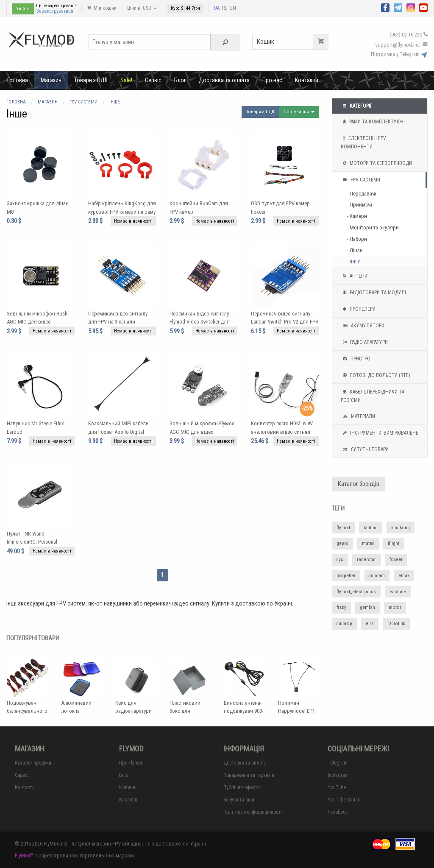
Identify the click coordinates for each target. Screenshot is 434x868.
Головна (18, 80)
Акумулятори (363, 326)
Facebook (338, 812)
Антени (354, 276)
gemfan (367, 607)
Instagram (338, 775)
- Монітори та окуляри (373, 227)
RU (225, 8)
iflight (394, 543)
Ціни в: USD (142, 8)
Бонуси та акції (239, 800)
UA (217, 8)
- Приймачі (360, 205)
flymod (343, 528)
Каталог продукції (34, 763)
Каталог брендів (359, 484)
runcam (377, 576)
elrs (370, 624)
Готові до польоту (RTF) (376, 375)
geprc (342, 543)
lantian (371, 528)
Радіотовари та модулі (373, 293)
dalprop (344, 624)
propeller (346, 576)
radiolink (396, 624)
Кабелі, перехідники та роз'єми (373, 395)
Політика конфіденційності (253, 812)
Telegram (338, 763)
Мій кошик (102, 8)
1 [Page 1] (163, 575)
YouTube (337, 787)
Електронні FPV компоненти (363, 142)
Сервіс (153, 80)
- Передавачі (362, 194)
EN (233, 8)
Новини (127, 787)
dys (340, 560)
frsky (341, 607)
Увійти (23, 9)
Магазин (51, 80)
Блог (180, 80)
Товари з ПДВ (91, 80)
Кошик (292, 42)
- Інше (354, 261)
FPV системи (360, 180)
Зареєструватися (55, 11)
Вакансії (128, 800)
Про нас (272, 80)
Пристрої (356, 359)
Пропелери (358, 309)
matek (368, 543)
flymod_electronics (356, 592)
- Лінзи (355, 250)
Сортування (299, 112)
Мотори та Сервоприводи (376, 163)
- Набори (357, 239)
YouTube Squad (344, 800)
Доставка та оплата (224, 80)
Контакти (307, 80)
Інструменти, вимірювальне (380, 433)
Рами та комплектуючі (373, 122)
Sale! (126, 80)
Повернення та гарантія (249, 775)
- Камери (357, 216)
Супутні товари (365, 449)
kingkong (401, 528)
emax (404, 576)
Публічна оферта (242, 787)
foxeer (396, 560)
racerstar (366, 560)
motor (395, 607)
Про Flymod (131, 763)
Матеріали (358, 416)
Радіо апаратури (364, 342)
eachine (398, 592)
